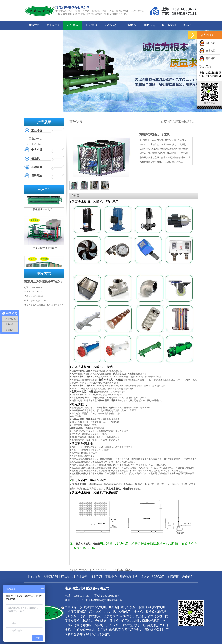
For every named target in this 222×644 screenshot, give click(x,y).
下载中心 (130, 25)
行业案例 (92, 25)
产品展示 (72, 25)
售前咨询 (207, 43)
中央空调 (37, 150)
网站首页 (34, 25)
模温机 (35, 158)
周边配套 (37, 176)
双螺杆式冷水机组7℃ (44, 212)
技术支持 (207, 51)
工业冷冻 (37, 131)
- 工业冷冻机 (35, 144)
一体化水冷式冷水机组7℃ (44, 251)
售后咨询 (207, 58)
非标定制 (37, 167)
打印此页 (117, 570)
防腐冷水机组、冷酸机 (111, 380)
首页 (164, 122)
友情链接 (34, 34)
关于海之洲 (53, 25)
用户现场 (150, 25)
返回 (129, 570)
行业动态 (111, 25)
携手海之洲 (169, 25)
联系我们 (188, 25)
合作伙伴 (53, 34)
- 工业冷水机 (35, 139)
